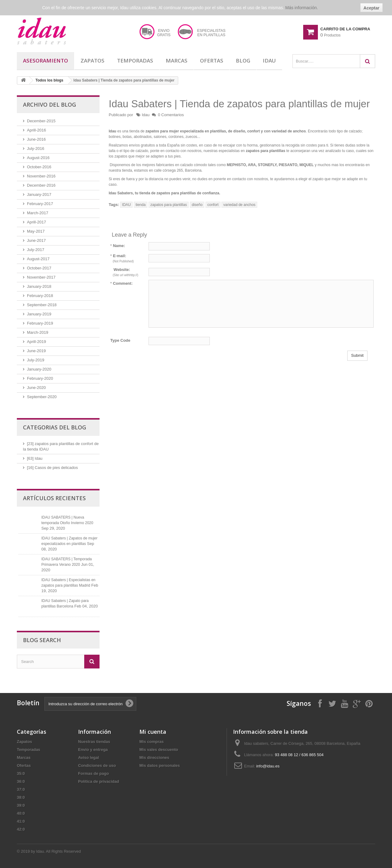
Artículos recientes (54, 498)
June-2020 (36, 388)
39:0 (21, 805)
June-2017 (36, 240)
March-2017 (38, 213)
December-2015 (41, 121)
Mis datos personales (160, 765)
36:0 (21, 781)
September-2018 (42, 305)
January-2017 (39, 194)
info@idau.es (268, 766)
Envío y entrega (93, 750)
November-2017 (41, 277)
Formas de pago (93, 773)
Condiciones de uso (97, 765)
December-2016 (41, 185)
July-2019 (36, 360)
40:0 (21, 813)
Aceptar (371, 8)
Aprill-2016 (36, 130)
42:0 (21, 829)
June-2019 (36, 351)
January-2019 (39, 314)
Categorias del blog (55, 427)
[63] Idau (35, 458)
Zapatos (92, 61)
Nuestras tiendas (94, 742)
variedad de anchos (239, 205)
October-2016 (39, 167)
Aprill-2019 (36, 342)
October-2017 (39, 268)
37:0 (21, 789)
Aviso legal (89, 758)
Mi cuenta (153, 732)
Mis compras (151, 742)
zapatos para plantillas (169, 205)
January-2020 (39, 369)
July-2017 (36, 250)
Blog (243, 61)
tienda (141, 205)
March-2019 (38, 332)
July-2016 (36, 148)
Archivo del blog (49, 105)
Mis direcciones (154, 758)
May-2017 (36, 231)
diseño (197, 205)
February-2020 (40, 378)
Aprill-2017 (36, 222)
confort (213, 205)
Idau (269, 61)
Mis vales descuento (159, 750)
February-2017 (40, 204)
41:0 (21, 821)
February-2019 (40, 323)
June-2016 (36, 139)
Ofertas (212, 61)
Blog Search (42, 640)
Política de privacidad (99, 781)
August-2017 (38, 259)
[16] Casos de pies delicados (52, 468)
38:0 (21, 797)
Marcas (177, 61)
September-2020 (42, 397)
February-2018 (40, 296)
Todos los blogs (49, 80)
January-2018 (39, 286)
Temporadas (135, 61)
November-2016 (41, 176)
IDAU (126, 205)
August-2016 (38, 158)
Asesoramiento (45, 61)
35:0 (21, 773)
